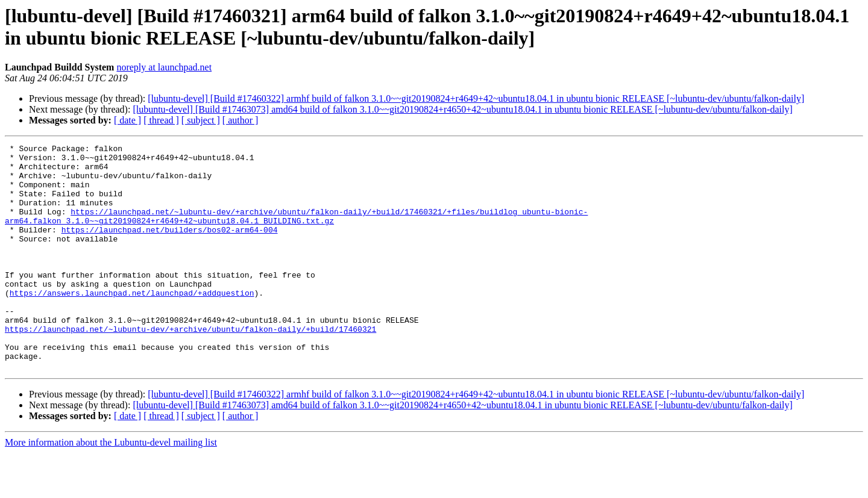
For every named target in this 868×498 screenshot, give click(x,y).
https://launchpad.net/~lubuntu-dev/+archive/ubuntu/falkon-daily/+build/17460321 (190, 367)
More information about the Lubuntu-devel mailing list (111, 487)
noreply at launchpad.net (164, 67)
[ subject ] (201, 120)
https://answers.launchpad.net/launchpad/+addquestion (132, 323)
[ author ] (241, 120)
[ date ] (127, 120)
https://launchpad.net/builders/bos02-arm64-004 (170, 247)
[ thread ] (161, 120)
